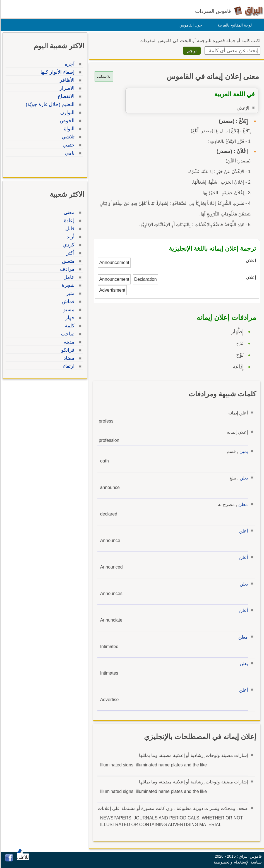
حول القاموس (190, 25)
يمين (243, 451)
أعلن (243, 531)
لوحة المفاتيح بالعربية (234, 25)
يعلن (243, 478)
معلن (242, 504)
